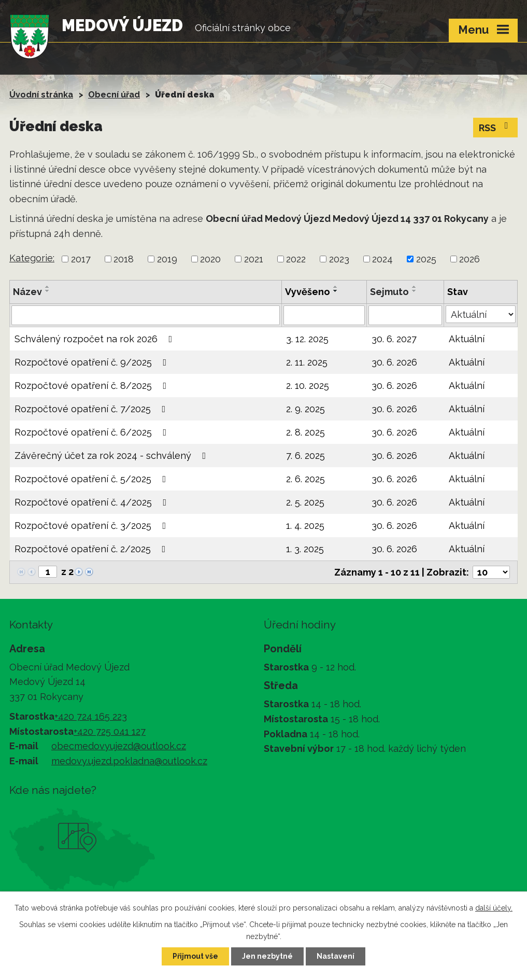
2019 (167, 259)
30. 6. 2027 (394, 339)
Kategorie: (32, 258)
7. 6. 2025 (305, 456)
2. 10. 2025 (308, 386)
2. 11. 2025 (307, 362)
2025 (426, 259)
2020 (210, 259)
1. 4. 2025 (305, 526)
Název (27, 292)
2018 (124, 259)
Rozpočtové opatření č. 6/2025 (93, 432)
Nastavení (336, 956)
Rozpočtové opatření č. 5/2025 (92, 479)
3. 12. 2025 (307, 339)
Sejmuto (389, 292)
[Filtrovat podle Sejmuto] (405, 315)
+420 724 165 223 (91, 716)
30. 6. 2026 (394, 362)
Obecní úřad (114, 95)
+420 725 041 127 (110, 731)
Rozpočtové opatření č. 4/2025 (93, 502)
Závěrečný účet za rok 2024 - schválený (112, 456)
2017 (81, 259)
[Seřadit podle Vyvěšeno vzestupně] (336, 287)
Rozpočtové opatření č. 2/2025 (92, 549)
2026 (469, 259)
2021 (254, 259)
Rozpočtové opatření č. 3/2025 (92, 526)
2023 (339, 259)
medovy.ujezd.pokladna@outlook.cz (129, 761)
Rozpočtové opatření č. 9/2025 (93, 362)
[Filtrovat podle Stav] (481, 314)
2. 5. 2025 (305, 502)
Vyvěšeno (308, 292)
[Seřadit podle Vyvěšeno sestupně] (336, 291)
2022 (296, 259)
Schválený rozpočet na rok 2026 (96, 339)
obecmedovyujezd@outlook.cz (119, 746)
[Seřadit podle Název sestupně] (48, 291)
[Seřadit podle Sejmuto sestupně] (415, 291)
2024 (382, 259)
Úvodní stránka (41, 95)
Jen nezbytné (267, 956)
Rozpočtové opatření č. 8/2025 (93, 386)
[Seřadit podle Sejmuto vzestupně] (415, 287)
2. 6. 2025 (305, 479)
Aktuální (467, 339)
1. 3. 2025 (305, 549)
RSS (496, 127)
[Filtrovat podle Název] (146, 315)
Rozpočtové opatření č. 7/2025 (92, 409)
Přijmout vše (195, 956)
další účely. (494, 908)
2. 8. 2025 (305, 432)
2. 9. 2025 (305, 409)
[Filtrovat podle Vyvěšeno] (324, 315)
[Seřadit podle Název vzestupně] (48, 287)
